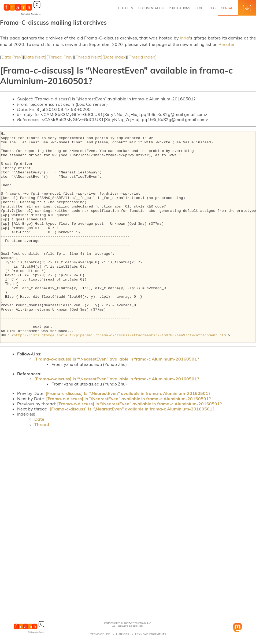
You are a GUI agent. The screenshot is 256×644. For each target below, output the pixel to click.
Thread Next (88, 57)
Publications (179, 8)
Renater (227, 44)
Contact (228, 8)
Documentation (151, 8)
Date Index (115, 57)
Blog (199, 8)
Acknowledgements (150, 634)
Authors (122, 634)
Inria (185, 38)
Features (126, 8)
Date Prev (11, 57)
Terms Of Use (100, 634)
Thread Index (142, 57)
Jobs (212, 8)
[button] (247, 8)
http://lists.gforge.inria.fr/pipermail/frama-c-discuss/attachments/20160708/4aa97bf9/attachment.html (121, 336)
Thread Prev (60, 57)
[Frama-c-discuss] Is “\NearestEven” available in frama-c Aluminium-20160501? (117, 359)
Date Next (35, 57)
